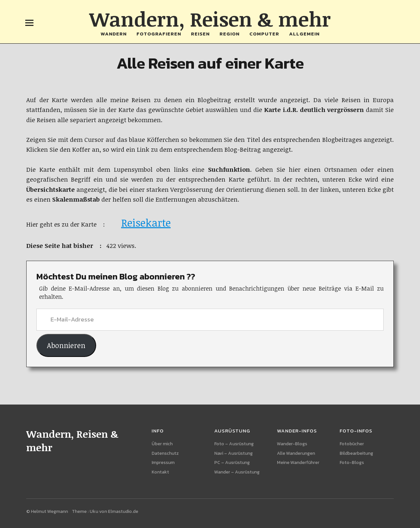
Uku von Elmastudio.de (114, 511)
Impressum (163, 462)
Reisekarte (146, 222)
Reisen (200, 34)
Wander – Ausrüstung (237, 472)
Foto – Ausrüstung (234, 444)
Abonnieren (66, 345)
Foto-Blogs (352, 462)
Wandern (114, 34)
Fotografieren (159, 34)
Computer (264, 34)
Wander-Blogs (292, 444)
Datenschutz (165, 453)
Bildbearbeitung (356, 453)
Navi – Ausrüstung (233, 453)
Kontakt (160, 472)
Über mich (162, 444)
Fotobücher (352, 444)
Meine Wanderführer (298, 462)
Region (230, 34)
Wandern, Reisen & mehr (210, 19)
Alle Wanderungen (296, 453)
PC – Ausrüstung (232, 462)
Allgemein (304, 34)
